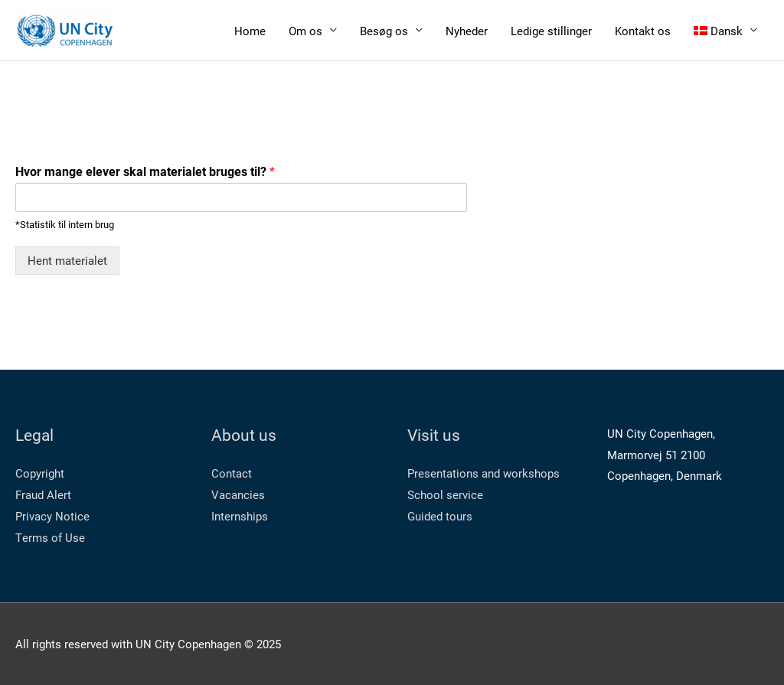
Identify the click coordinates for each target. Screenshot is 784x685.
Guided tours (440, 516)
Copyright (40, 473)
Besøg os (384, 31)
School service (445, 494)
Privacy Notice (52, 516)
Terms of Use (50, 537)
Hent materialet (67, 260)
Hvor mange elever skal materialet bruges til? (145, 171)
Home (250, 31)
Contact (232, 473)
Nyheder (467, 31)
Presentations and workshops (483, 473)
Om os (305, 31)
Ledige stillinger (551, 31)
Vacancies (238, 494)
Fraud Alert (43, 494)
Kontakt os (643, 31)
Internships (240, 516)
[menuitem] (726, 30)
